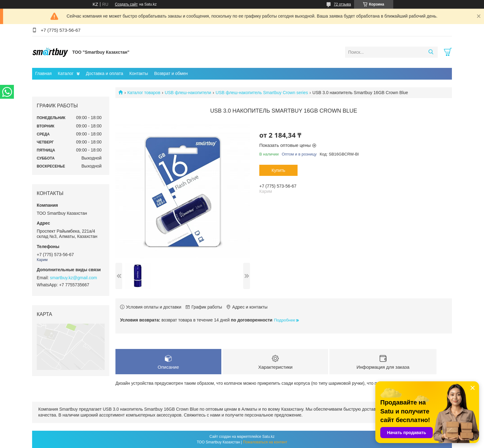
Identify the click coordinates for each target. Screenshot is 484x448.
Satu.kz (268, 437)
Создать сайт (126, 4)
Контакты (139, 73)
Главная (43, 73)
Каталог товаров (144, 93)
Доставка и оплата (104, 73)
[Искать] (431, 52)
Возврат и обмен (171, 73)
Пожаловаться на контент (265, 442)
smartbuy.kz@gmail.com (73, 278)
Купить (278, 170)
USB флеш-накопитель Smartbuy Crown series (262, 93)
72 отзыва (342, 4)
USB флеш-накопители (188, 93)
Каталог (66, 73)
